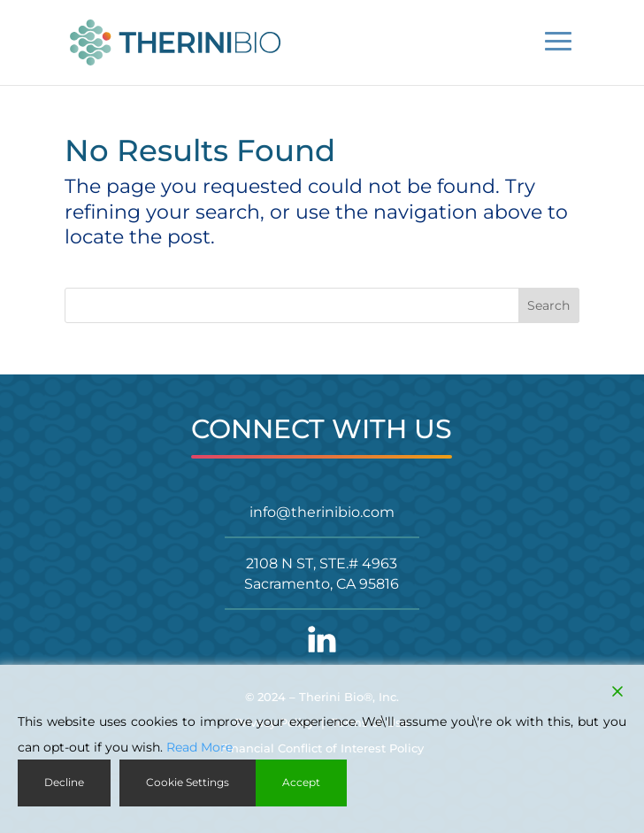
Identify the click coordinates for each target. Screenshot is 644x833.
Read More (199, 747)
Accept (301, 782)
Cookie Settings (188, 782)
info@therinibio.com (322, 512)
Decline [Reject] (64, 782)
